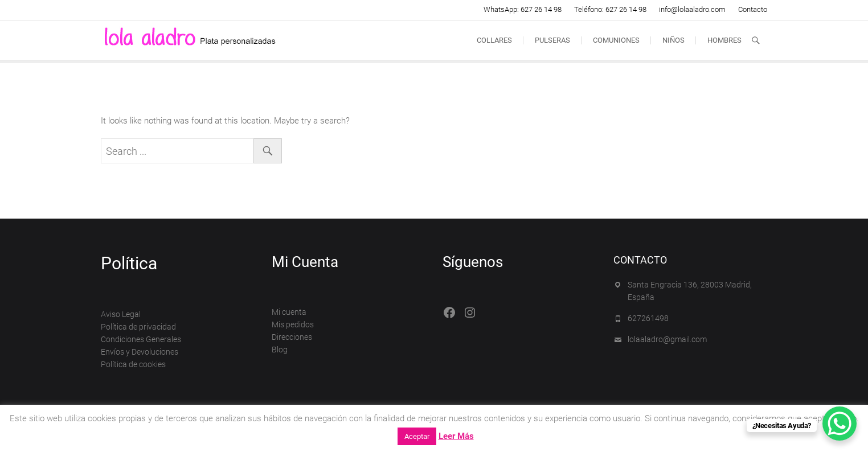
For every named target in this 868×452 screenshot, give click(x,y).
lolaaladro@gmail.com (667, 339)
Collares (494, 40)
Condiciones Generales (141, 339)
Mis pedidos (293, 324)
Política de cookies (133, 364)
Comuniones (616, 40)
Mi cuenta (289, 312)
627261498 (648, 318)
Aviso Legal (121, 314)
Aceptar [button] (417, 436)
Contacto (753, 9)
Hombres (724, 40)
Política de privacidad (138, 327)
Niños (673, 40)
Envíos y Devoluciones (140, 352)
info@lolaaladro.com (692, 9)
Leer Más (456, 436)
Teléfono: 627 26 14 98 (610, 9)
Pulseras (552, 40)
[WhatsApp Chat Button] (840, 424)
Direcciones (292, 337)
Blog (280, 350)
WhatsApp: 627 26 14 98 (523, 9)
